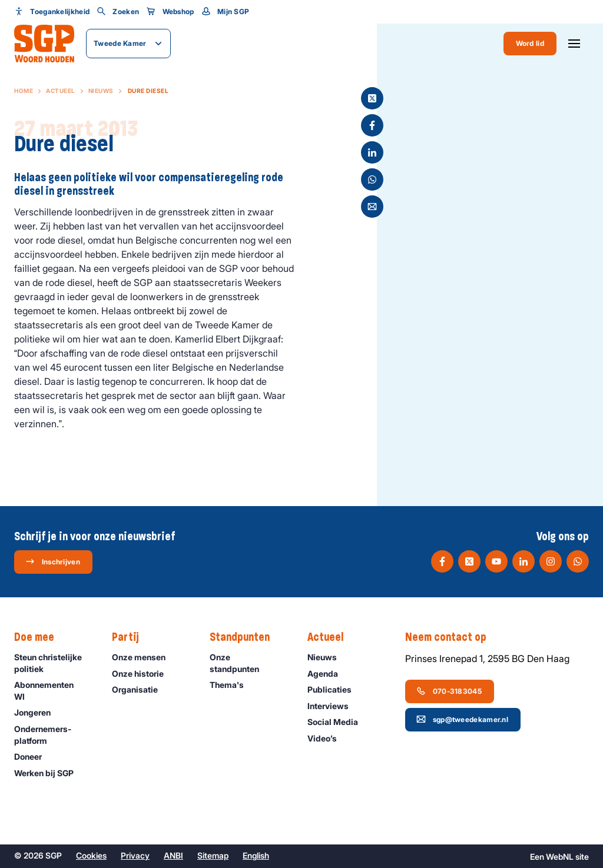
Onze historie (143, 674)
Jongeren (38, 712)
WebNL (560, 857)
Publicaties (335, 689)
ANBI (173, 855)
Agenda (328, 674)
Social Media (338, 722)
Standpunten (246, 637)
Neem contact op (452, 637)
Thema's (232, 685)
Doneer (33, 756)
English (256, 855)
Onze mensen (144, 657)
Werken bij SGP (49, 773)
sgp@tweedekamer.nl (462, 719)
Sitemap (213, 855)
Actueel (61, 91)
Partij (131, 637)
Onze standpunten (249, 663)
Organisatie (140, 689)
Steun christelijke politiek (53, 663)
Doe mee (40, 637)
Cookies (91, 855)
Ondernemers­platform (53, 734)
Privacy (135, 855)
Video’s (327, 738)
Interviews (333, 706)
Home (24, 91)
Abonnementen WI (53, 690)
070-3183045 (449, 691)
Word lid (530, 43)
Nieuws (101, 91)
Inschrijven (53, 561)
